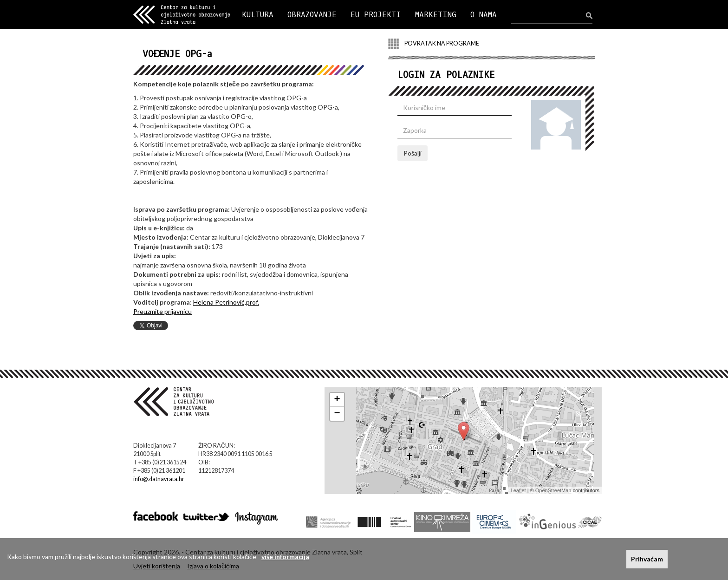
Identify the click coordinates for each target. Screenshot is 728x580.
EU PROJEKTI (376, 15)
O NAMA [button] (484, 15)
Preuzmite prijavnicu (162, 311)
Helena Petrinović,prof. (226, 302)
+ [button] (337, 400)
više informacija (285, 557)
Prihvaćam (647, 559)
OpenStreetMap (553, 490)
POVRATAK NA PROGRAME (434, 44)
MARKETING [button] (436, 15)
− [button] (337, 414)
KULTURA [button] (258, 15)
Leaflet (518, 490)
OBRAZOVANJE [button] (312, 15)
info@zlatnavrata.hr (159, 479)
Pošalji (413, 153)
